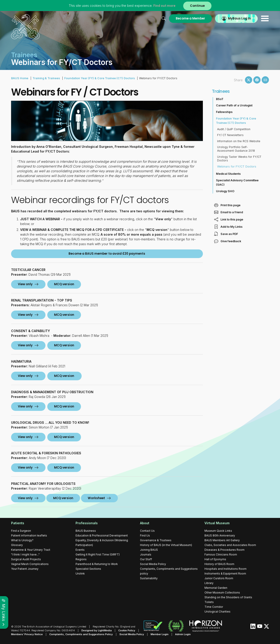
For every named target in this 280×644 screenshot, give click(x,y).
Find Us (145, 535)
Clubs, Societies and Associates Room (230, 545)
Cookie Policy (127, 630)
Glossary (17, 545)
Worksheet (96, 498)
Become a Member (190, 18)
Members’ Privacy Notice (27, 634)
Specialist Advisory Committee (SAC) (237, 182)
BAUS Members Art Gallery (222, 540)
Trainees (221, 91)
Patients (18, 523)
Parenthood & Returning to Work (97, 564)
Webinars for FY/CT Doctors (237, 166)
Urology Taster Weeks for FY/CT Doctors (239, 159)
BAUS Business (86, 531)
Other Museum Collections (222, 593)
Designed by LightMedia (97, 630)
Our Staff (146, 559)
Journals (146, 554)
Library (209, 583)
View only (25, 284)
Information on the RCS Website (239, 141)
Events (80, 550)
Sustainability (149, 578)
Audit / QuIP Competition (234, 129)
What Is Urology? (22, 540)
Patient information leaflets (29, 535)
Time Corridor (214, 607)
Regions (81, 559)
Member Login (160, 634)
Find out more (164, 6)
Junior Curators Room (219, 578)
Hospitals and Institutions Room (225, 569)
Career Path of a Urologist (234, 105)
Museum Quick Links (218, 531)
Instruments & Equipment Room (225, 573)
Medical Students (228, 174)
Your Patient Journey (25, 569)
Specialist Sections (88, 569)
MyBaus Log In (239, 18)
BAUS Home (20, 78)
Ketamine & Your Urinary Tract (31, 550)
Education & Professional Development (102, 535)
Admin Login (183, 634)
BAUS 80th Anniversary (220, 535)
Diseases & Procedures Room (224, 550)
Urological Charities (217, 612)
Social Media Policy (153, 564)
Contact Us (147, 531)
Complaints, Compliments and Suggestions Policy (81, 634)
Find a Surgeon (21, 531)
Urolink (80, 573)
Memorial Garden (216, 588)
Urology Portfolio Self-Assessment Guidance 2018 (236, 149)
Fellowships (224, 112)
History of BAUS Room (219, 564)
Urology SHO (225, 191)
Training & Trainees (46, 78)
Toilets (209, 602)
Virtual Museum (217, 523)
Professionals (87, 523)
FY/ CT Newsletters (230, 135)
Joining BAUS (149, 550)
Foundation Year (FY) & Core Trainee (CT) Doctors (100, 78)
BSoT (220, 99)
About (145, 523)
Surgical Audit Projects (26, 559)
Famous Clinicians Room (221, 554)
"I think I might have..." (25, 554)
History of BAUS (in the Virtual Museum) (166, 545)
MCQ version (63, 498)
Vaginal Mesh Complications (30, 564)
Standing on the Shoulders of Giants (228, 597)
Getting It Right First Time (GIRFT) (98, 554)
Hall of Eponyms (215, 559)
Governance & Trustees (156, 540)
